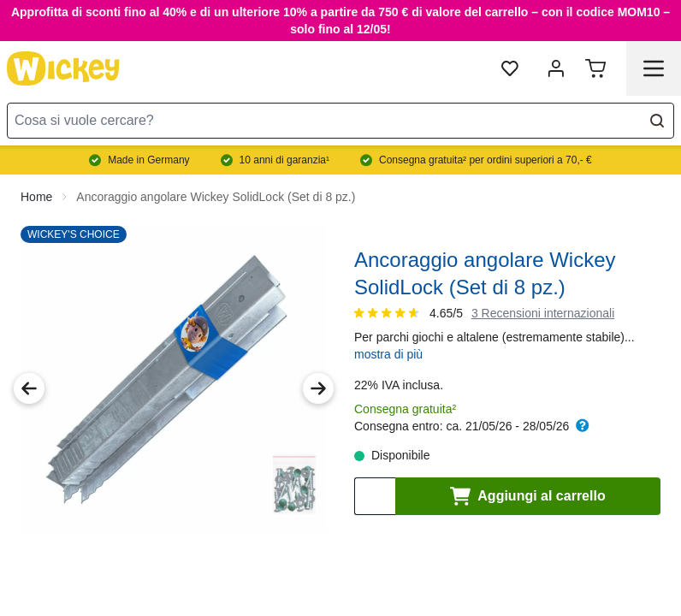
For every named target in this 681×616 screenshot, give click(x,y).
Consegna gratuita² (405, 395)
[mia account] (556, 68)
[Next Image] (318, 375)
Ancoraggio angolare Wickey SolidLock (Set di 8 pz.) (216, 183)
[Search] (657, 121)
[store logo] (63, 68)
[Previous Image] (29, 375)
